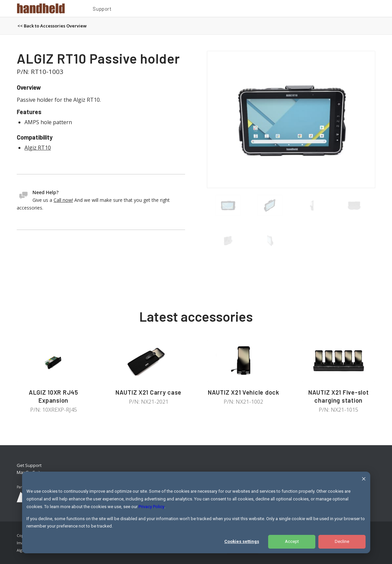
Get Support (29, 465)
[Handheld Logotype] (41, 8)
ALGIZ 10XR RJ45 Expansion (54, 396)
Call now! (63, 200)
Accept (292, 541)
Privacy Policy (151, 507)
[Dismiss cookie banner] (364, 480)
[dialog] (196, 512)
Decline (342, 541)
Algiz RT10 (38, 148)
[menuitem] (102, 10)
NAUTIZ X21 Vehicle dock (244, 392)
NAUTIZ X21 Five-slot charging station (339, 396)
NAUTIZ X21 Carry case (148, 392)
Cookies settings (242, 541)
